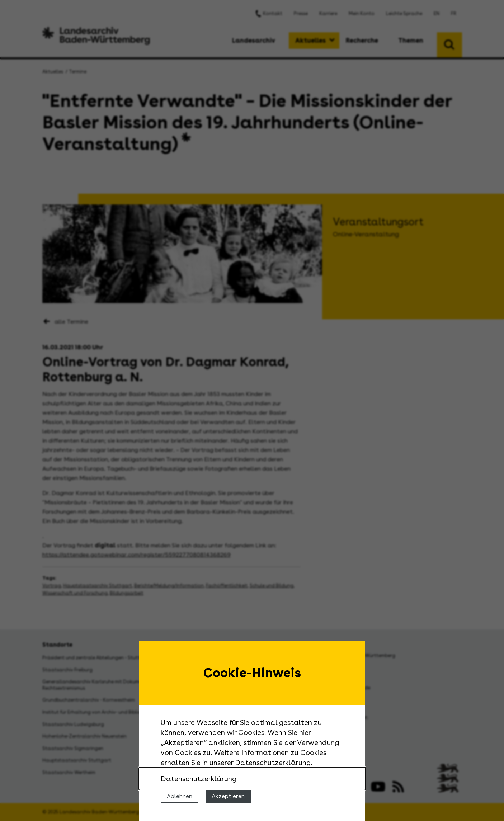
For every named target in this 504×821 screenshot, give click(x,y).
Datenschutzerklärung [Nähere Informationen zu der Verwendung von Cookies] (199, 779)
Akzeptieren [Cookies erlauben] (228, 796)
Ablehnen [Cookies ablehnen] (180, 796)
